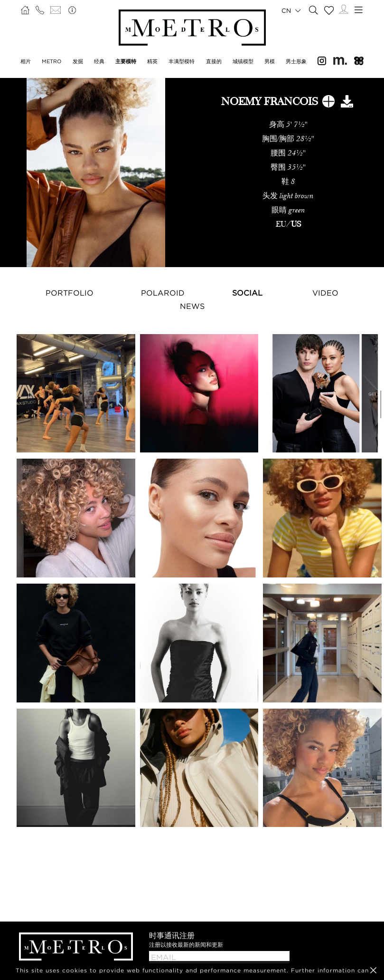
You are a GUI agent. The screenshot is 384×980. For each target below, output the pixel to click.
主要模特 (126, 61)
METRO (52, 61)
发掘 (78, 61)
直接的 (214, 61)
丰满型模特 (182, 61)
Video (325, 293)
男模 (270, 61)
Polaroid (163, 293)
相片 (26, 61)
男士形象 (296, 61)
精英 (152, 61)
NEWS (192, 306)
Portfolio (70, 293)
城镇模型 (243, 61)
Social (247, 293)
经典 (99, 61)
